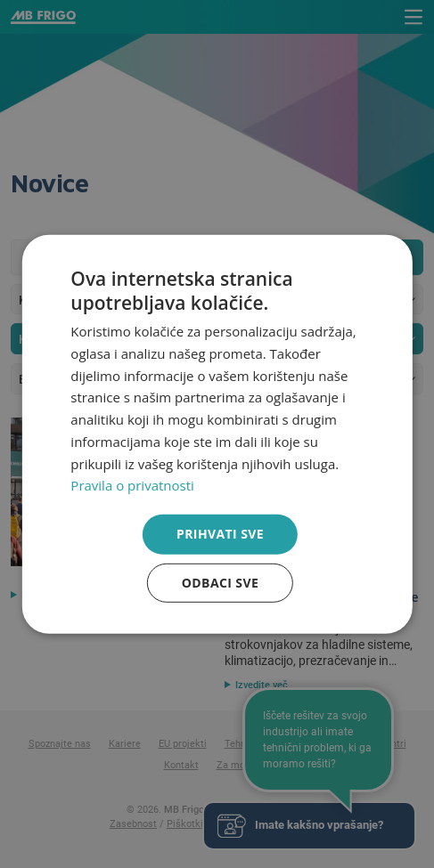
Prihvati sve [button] (220, 534)
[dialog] (217, 434)
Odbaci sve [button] (220, 583)
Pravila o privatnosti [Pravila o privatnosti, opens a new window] (132, 485)
